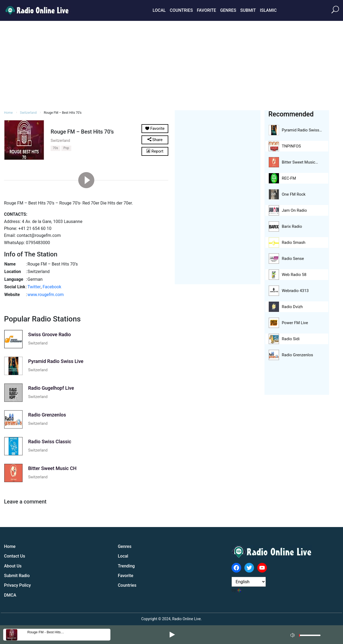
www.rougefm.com (46, 295)
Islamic (268, 10)
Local (159, 10)
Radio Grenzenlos (298, 355)
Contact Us (15, 556)
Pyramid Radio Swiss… (302, 130)
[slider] (310, 637)
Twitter (34, 287)
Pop (66, 148)
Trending (126, 566)
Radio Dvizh (292, 307)
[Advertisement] (171, 65)
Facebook (52, 287)
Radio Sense (293, 259)
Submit (248, 10)
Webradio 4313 (295, 291)
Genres (228, 10)
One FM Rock (294, 194)
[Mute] (293, 634)
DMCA (10, 595)
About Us (13, 566)
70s (55, 148)
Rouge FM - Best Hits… (46, 632)
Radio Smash (294, 243)
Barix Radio (292, 226)
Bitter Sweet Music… (300, 162)
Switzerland (28, 113)
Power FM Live (295, 323)
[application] (307, 635)
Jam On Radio (294, 210)
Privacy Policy (17, 585)
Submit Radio (17, 576)
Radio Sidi (291, 339)
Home (8, 113)
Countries (181, 10)
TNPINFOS (291, 146)
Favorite (207, 10)
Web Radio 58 (294, 275)
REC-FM (289, 178)
